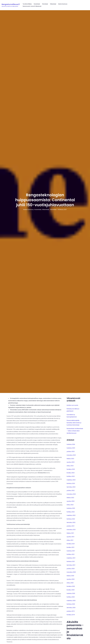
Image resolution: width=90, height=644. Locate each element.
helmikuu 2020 (71, 626)
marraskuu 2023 (71, 477)
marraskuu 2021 (71, 552)
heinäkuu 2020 (71, 609)
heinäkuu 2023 (71, 492)
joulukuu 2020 (71, 591)
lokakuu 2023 (70, 481)
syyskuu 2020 (71, 602)
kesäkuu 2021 (71, 570)
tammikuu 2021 (71, 587)
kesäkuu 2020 (71, 612)
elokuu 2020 (70, 605)
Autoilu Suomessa (63, 4)
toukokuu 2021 (71, 573)
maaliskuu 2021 (71, 580)
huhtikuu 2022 (71, 534)
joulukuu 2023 (71, 474)
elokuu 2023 (70, 488)
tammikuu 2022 (71, 545)
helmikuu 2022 (71, 541)
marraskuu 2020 (71, 595)
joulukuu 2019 (71, 634)
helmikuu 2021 (71, 584)
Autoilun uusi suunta (72, 428)
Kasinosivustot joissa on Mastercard (32, 6)
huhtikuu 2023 (71, 499)
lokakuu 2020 (70, 598)
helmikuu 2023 (71, 506)
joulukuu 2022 (71, 513)
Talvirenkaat (45, 4)
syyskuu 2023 (71, 484)
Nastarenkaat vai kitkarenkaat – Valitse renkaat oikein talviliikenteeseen (75, 453)
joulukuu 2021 (71, 548)
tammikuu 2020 (71, 630)
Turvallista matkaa (27, 4)
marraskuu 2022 (71, 516)
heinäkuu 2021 (71, 566)
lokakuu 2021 (70, 555)
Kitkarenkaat (53, 4)
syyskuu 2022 (71, 524)
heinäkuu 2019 (71, 637)
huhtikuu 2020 (71, 619)
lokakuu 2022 (70, 520)
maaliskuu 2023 (71, 502)
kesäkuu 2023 (71, 495)
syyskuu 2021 (71, 559)
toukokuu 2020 (71, 616)
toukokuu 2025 (71, 470)
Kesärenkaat (37, 4)
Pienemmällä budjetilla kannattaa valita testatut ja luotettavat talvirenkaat (74, 445)
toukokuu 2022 (71, 531)
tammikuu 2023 (71, 509)
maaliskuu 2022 (71, 538)
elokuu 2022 (70, 527)
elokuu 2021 (70, 563)
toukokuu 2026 (71, 467)
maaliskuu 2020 (71, 623)
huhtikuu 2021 (71, 577)
